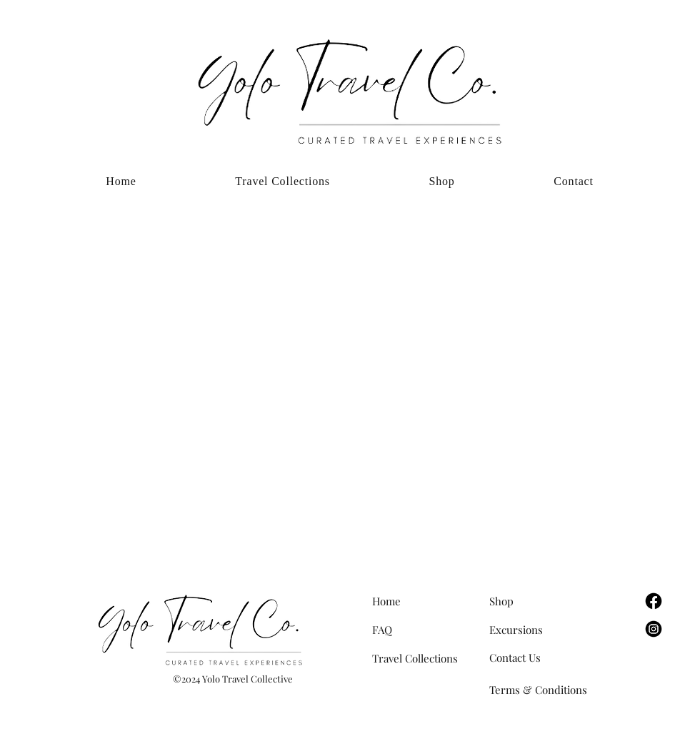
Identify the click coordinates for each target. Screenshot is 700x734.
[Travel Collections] (423, 658)
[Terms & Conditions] (551, 690)
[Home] (423, 601)
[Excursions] (540, 630)
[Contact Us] (540, 658)
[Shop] (540, 601)
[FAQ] (423, 630)
